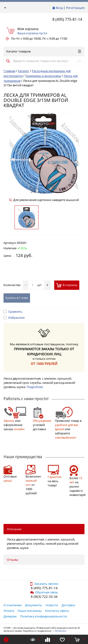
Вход (59, 8)
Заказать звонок (44, 584)
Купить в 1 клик (17, 298)
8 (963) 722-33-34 (44, 597)
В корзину (67, 285)
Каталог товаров (44, 51)
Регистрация (75, 8)
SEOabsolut (61, 631)
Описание (14, 529)
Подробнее (35, 387)
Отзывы (13, 560)
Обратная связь (44, 592)
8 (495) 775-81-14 (67, 19)
